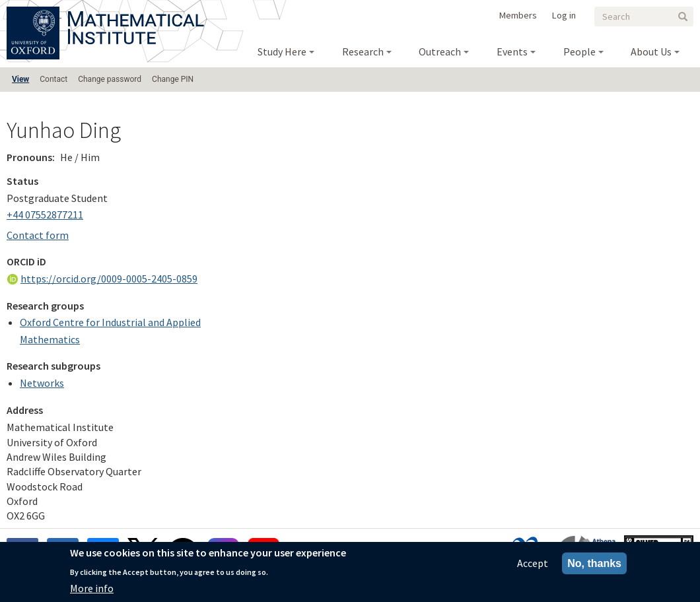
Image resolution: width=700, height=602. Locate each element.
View (20, 79)
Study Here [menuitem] (282, 51)
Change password (110, 79)
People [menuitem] (579, 51)
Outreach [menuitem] (440, 51)
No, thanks (594, 566)
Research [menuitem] (363, 51)
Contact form (38, 235)
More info (92, 591)
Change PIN (173, 79)
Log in (564, 15)
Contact (53, 79)
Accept (533, 566)
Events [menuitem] (512, 51)
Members (518, 15)
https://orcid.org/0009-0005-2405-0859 (109, 279)
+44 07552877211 (45, 215)
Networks (42, 383)
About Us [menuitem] (651, 51)
